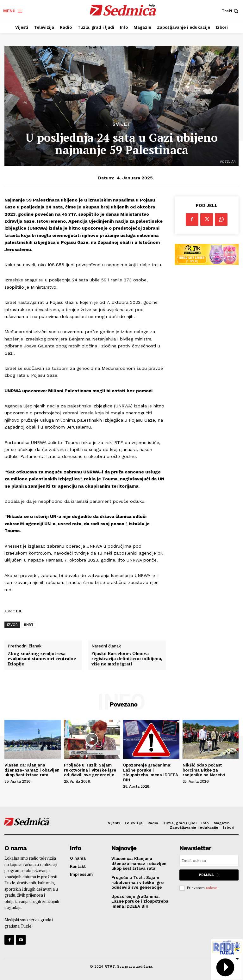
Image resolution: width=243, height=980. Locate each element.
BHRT (29, 625)
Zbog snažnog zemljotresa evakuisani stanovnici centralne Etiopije (42, 659)
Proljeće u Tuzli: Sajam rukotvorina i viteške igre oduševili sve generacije (90, 770)
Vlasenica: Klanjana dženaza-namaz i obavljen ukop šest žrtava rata (32, 770)
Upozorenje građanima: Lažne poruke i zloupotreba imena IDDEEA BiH (151, 773)
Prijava (209, 875)
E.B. (19, 611)
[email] (209, 861)
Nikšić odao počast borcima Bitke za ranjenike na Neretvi (204, 770)
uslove (212, 888)
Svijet (122, 124)
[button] (231, 11)
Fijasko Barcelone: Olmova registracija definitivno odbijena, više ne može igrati (127, 659)
